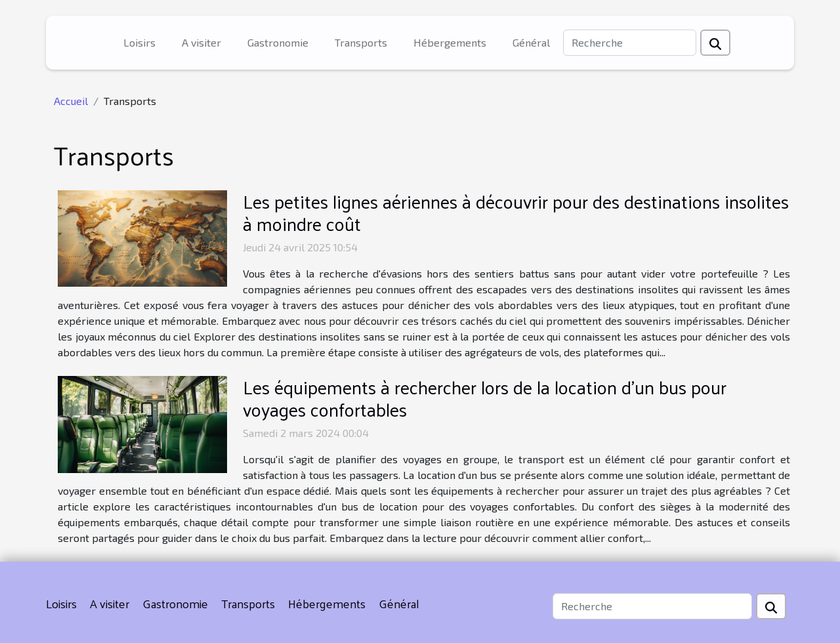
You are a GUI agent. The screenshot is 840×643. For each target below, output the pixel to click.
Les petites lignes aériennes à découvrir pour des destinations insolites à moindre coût (516, 212)
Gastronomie (278, 42)
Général (531, 42)
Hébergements (450, 42)
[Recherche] (630, 43)
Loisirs (139, 42)
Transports (361, 42)
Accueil (71, 101)
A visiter (201, 42)
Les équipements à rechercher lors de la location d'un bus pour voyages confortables (485, 398)
